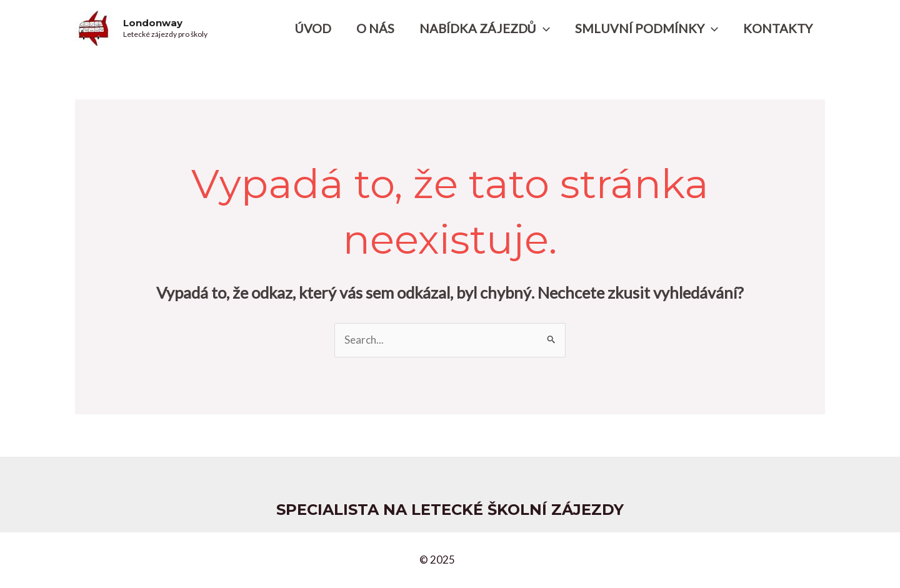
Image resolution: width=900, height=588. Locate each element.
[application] (543, 28)
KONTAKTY (778, 28)
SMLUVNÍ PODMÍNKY (647, 28)
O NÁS (375, 28)
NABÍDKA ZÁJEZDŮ (485, 28)
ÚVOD (313, 28)
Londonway (153, 23)
